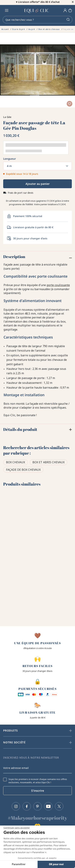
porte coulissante (58, 286)
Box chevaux (16, 463)
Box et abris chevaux (48, 463)
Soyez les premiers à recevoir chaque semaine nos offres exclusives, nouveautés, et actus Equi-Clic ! (38, 781)
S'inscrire (38, 791)
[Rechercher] (37, 21)
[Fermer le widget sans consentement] (17, 828)
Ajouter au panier (38, 185)
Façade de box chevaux (23, 471)
